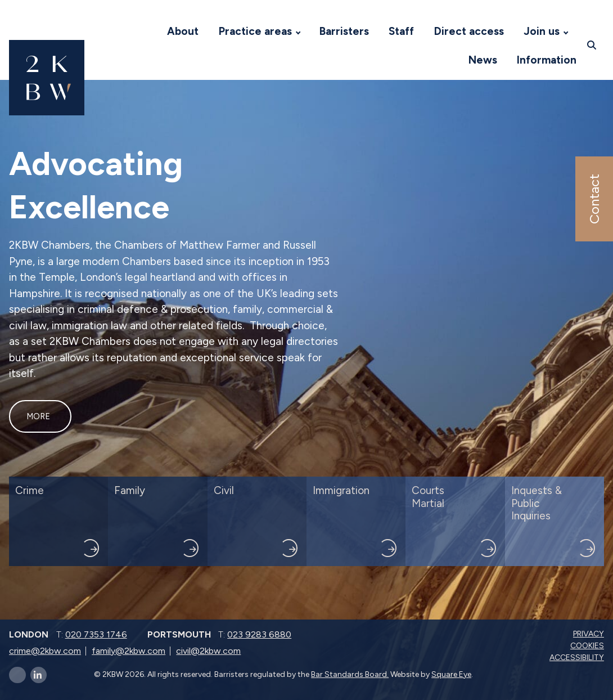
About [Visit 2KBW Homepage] (183, 31)
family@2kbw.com (129, 651)
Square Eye (451, 674)
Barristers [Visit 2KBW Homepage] (344, 31)
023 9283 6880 (259, 634)
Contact (594, 199)
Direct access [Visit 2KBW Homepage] (469, 31)
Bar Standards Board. (350, 674)
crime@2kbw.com (45, 651)
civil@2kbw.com (208, 651)
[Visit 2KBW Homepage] (146, 32)
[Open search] (593, 46)
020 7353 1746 (96, 634)
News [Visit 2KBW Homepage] (483, 60)
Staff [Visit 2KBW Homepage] (401, 31)
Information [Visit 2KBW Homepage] (547, 60)
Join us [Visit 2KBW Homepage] (542, 31)
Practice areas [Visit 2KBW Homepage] (255, 31)
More (38, 416)
